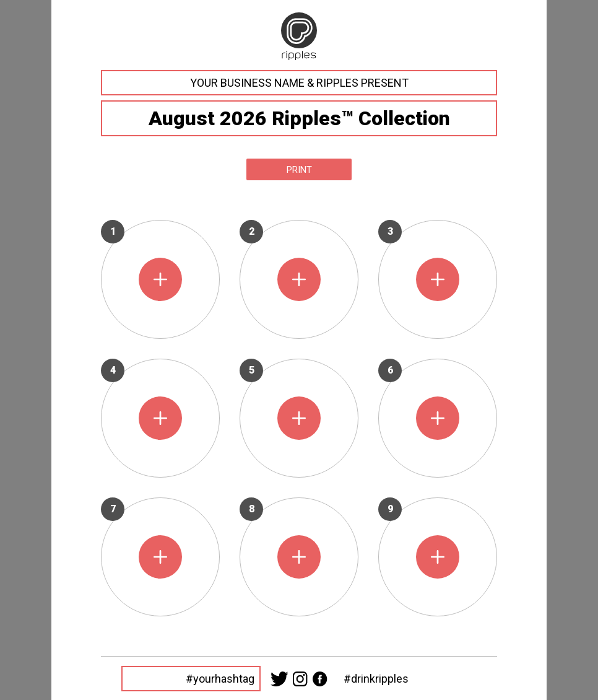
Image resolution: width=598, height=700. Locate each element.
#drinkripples (376, 679)
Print (299, 170)
